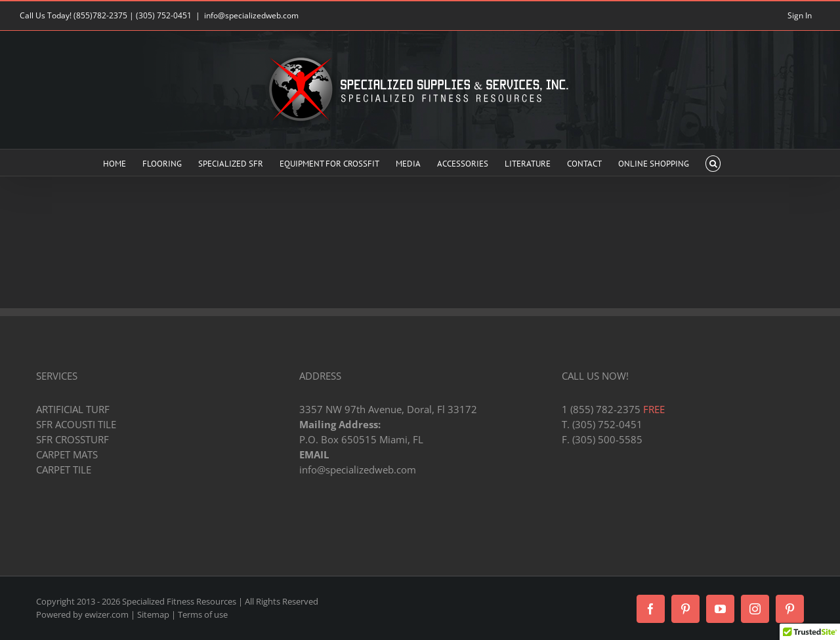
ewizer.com (107, 614)
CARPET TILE (64, 470)
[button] (713, 163)
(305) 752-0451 (164, 15)
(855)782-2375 (100, 15)
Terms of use (203, 614)
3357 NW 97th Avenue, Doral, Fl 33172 (388, 409)
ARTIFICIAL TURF (73, 409)
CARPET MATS (67, 454)
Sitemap (153, 614)
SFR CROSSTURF (73, 439)
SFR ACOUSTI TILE (76, 424)
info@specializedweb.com (251, 15)
